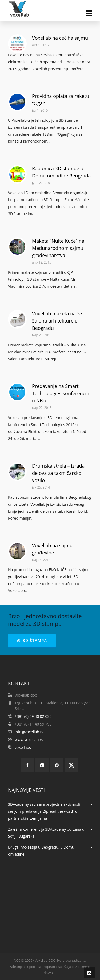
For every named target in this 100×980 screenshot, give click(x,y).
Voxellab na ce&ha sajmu (60, 38)
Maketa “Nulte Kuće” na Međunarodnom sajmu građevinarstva (58, 248)
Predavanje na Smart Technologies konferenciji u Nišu (60, 393)
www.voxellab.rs (29, 740)
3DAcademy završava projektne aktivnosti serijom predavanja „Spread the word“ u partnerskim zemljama (44, 811)
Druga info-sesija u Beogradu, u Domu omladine (41, 851)
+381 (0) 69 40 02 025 (33, 716)
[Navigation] (89, 13)
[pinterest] (57, 765)
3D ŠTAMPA (32, 640)
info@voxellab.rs (29, 732)
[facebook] (27, 765)
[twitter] (71, 765)
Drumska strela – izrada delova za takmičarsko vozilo (58, 473)
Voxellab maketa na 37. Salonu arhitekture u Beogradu (58, 321)
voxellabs (23, 747)
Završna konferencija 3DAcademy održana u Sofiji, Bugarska (46, 833)
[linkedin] (42, 765)
